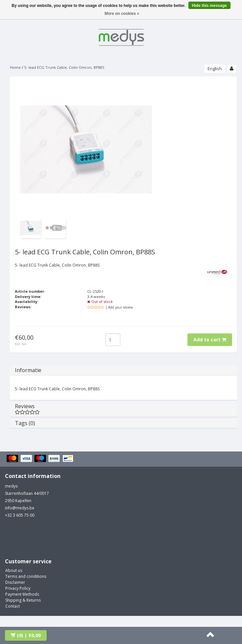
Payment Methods (22, 594)
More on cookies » (122, 14)
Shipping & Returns (23, 600)
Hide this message (209, 6)
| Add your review (119, 307)
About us (14, 570)
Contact (13, 606)
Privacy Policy (18, 588)
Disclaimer (15, 582)
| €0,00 (26, 635)
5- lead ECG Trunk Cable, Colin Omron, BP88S (64, 67)
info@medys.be (20, 508)
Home (15, 67)
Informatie (28, 370)
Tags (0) (25, 423)
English (215, 68)
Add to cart (210, 340)
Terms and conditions (26, 576)
